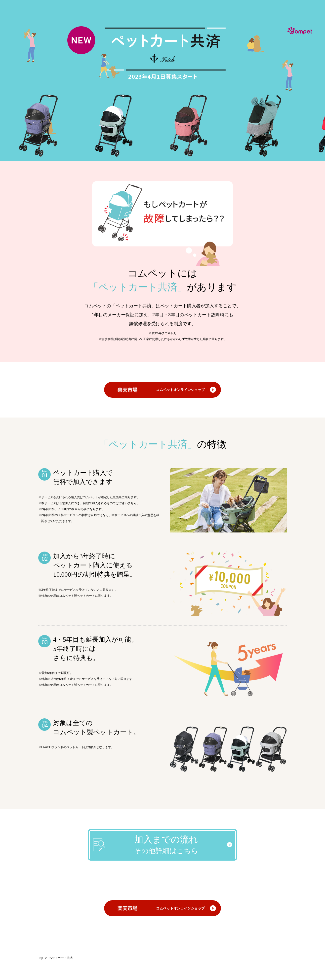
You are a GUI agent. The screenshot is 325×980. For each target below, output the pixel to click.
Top (41, 958)
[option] (41, 126)
